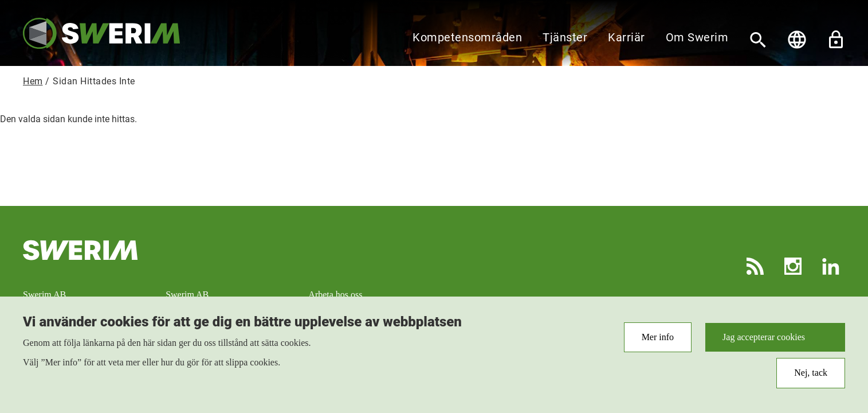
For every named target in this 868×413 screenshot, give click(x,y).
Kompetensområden (467, 37)
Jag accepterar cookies (764, 342)
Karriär (627, 37)
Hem (33, 81)
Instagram (793, 266)
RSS (755, 266)
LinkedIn (831, 266)
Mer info (658, 342)
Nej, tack (811, 378)
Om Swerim (697, 37)
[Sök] (758, 40)
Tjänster (565, 37)
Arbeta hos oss (335, 295)
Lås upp (836, 40)
